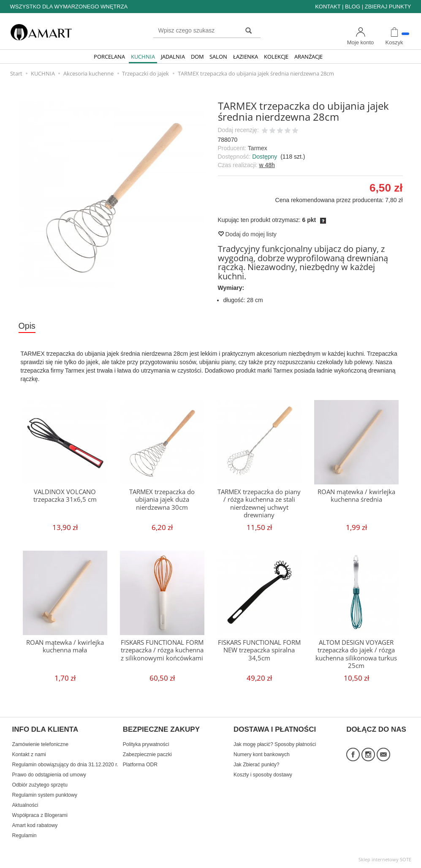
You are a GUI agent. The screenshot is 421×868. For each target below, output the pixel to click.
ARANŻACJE (308, 57)
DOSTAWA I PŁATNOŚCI (275, 730)
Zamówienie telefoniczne (40, 744)
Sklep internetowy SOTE (385, 859)
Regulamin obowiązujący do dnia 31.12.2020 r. (65, 765)
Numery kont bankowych (262, 754)
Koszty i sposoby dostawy (263, 775)
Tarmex (258, 148)
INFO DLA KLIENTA (45, 730)
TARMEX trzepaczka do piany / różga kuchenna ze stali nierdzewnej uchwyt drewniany (259, 503)
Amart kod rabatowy (35, 825)
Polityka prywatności (146, 744)
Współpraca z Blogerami (40, 815)
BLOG (353, 7)
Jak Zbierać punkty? (257, 765)
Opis (27, 326)
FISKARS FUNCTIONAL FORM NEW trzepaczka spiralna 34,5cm (259, 650)
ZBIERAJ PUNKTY (388, 7)
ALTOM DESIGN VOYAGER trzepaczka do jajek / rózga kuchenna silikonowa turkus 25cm (356, 654)
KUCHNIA (143, 57)
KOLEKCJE (276, 57)
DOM (197, 57)
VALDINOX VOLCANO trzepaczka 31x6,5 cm (65, 496)
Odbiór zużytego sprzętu (40, 785)
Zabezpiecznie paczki (147, 754)
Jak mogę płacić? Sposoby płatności (275, 744)
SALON (218, 57)
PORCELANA (109, 57)
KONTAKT (328, 7)
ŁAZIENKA (246, 57)
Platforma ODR (140, 765)
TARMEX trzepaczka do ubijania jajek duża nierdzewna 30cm (162, 500)
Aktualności (25, 805)
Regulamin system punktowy (45, 795)
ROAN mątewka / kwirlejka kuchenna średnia (356, 496)
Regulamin (24, 836)
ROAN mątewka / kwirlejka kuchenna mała (65, 646)
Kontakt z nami (29, 754)
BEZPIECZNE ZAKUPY (161, 730)
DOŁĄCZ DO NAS (376, 730)
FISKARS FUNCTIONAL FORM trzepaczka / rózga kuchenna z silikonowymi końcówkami (162, 650)
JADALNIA (173, 57)
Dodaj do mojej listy (247, 234)
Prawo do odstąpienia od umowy (49, 775)
